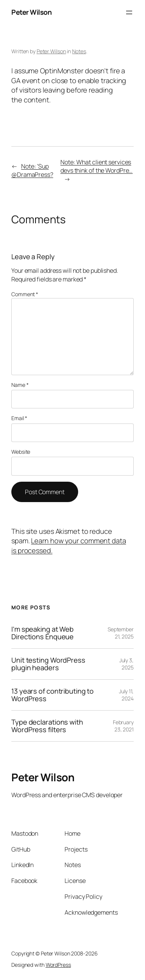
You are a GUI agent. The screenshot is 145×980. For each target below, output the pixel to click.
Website (21, 452)
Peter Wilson (31, 12)
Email (19, 418)
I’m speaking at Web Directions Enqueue (42, 633)
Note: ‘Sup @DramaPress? (32, 171)
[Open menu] (129, 12)
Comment (25, 294)
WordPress (58, 965)
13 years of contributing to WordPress (52, 695)
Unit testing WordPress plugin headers (48, 664)
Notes (79, 51)
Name (20, 385)
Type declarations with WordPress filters (47, 726)
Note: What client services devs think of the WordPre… (96, 166)
